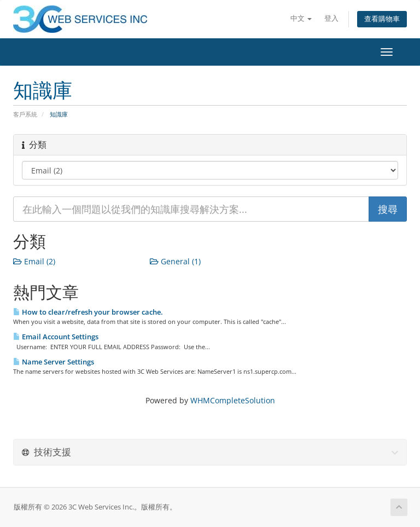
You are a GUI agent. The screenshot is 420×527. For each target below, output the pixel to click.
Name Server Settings (54, 362)
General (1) (175, 261)
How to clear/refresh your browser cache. (88, 312)
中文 (301, 18)
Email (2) (34, 261)
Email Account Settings (56, 337)
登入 (331, 18)
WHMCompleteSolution (233, 400)
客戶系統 (25, 114)
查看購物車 (382, 19)
